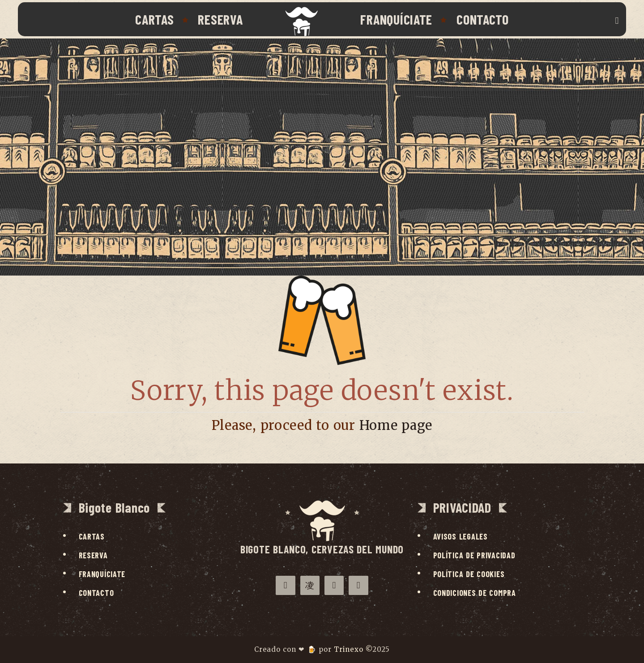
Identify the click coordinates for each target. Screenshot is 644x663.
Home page (396, 425)
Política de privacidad (474, 555)
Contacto (483, 19)
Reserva (220, 19)
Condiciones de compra (475, 593)
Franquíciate (396, 19)
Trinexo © (353, 649)
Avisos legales (461, 536)
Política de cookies (469, 574)
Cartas (154, 19)
